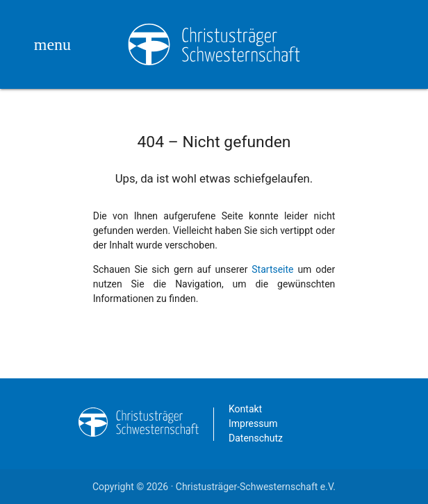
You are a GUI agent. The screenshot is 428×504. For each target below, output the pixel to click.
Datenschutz (256, 438)
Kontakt (245, 409)
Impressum (253, 423)
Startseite (272, 269)
